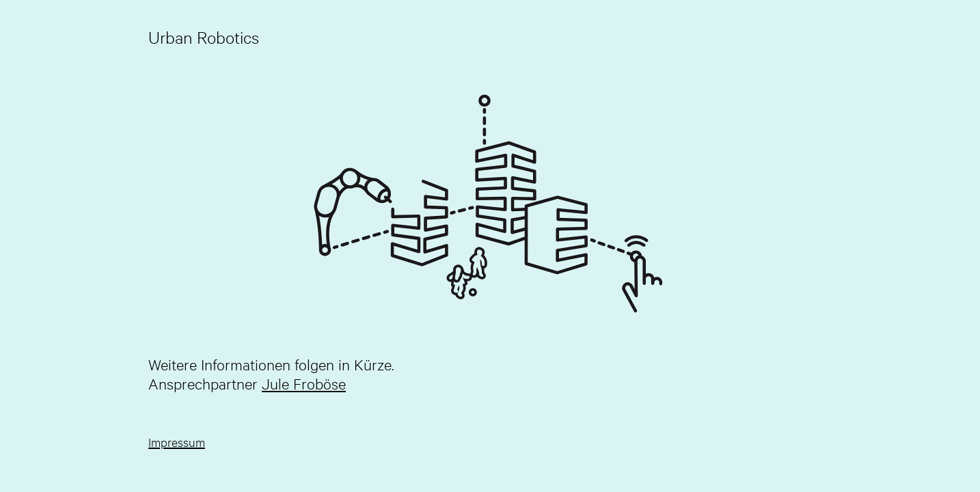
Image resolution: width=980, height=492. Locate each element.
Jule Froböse (304, 383)
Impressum (177, 442)
